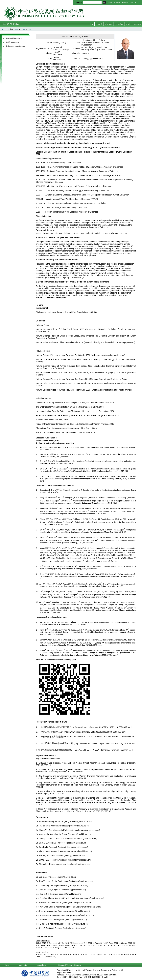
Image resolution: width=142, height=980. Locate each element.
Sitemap (125, 3)
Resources (137, 24)
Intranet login (41, 965)
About (91, 24)
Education (109, 24)
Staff (30, 29)
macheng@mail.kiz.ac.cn (79, 864)
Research (99, 24)
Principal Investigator (16, 46)
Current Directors (14, 38)
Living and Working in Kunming (70, 965)
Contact (117, 3)
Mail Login (23, 965)
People (128, 24)
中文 (132, 3)
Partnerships (119, 24)
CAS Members (12, 42)
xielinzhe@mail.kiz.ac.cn (75, 928)
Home (110, 3)
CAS (137, 3)
